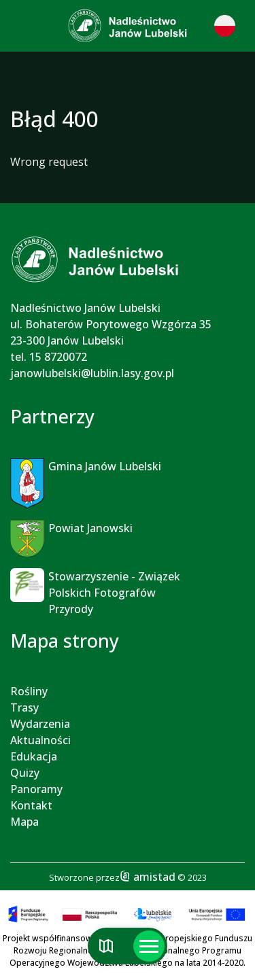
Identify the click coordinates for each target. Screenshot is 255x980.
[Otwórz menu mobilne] (149, 946)
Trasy (24, 707)
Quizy (25, 773)
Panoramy (36, 789)
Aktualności (40, 740)
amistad (148, 877)
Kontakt (31, 805)
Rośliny (29, 691)
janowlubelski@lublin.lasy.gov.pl (92, 373)
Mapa (24, 822)
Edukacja (34, 756)
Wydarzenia (40, 724)
